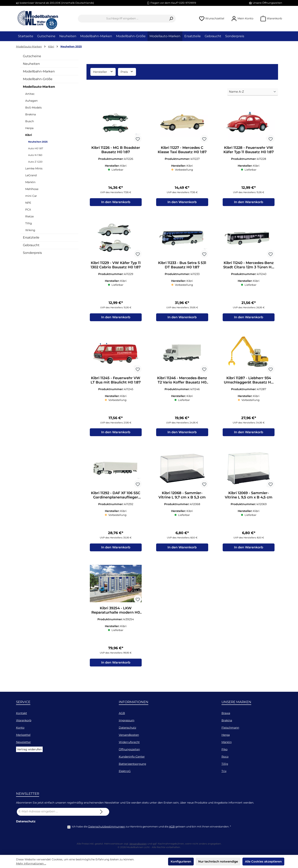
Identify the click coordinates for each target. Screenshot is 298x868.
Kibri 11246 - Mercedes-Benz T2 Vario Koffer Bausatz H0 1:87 (182, 382)
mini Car (31, 196)
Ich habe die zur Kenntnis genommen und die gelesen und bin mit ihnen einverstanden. (151, 826)
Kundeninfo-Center (132, 757)
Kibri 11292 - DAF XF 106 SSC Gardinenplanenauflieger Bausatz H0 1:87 (116, 498)
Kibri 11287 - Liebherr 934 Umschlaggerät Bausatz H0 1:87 (249, 382)
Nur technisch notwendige (218, 861)
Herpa (29, 128)
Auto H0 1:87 (36, 148)
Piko (225, 749)
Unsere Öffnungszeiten (267, 3)
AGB (122, 713)
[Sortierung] (253, 92)
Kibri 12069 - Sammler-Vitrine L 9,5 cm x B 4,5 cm (249, 498)
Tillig (29, 223)
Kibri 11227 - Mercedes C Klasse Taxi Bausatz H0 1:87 (182, 150)
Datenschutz (127, 728)
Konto (20, 728)
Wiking (30, 230)
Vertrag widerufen (29, 749)
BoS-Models (33, 108)
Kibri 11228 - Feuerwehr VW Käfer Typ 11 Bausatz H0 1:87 (249, 150)
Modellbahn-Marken (39, 71)
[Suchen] (171, 19)
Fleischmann (230, 728)
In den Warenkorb (116, 203)
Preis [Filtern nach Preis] (127, 72)
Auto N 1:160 (35, 155)
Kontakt (22, 713)
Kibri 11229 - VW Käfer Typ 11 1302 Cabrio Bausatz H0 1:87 (116, 266)
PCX (28, 210)
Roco (225, 757)
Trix (224, 771)
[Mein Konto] (242, 19)
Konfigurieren (181, 861)
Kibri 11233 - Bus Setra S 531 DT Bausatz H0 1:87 (182, 266)
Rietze (29, 216)
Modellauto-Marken (39, 87)
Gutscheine (32, 56)
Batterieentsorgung (132, 764)
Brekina (31, 114)
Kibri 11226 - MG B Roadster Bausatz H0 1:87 (116, 150)
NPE (28, 203)
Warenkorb (24, 720)
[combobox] (122, 19)
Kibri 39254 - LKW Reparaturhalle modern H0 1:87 (116, 614)
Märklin (30, 182)
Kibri (29, 135)
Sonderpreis (32, 253)
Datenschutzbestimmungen (107, 826)
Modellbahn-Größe (38, 79)
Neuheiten (31, 64)
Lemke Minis (34, 168)
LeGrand (31, 175)
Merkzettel (23, 735)
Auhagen (31, 101)
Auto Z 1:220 (35, 162)
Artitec (30, 94)
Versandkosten (129, 735)
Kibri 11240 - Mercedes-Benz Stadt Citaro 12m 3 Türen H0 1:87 (249, 266)
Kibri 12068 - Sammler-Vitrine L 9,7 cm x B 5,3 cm (182, 498)
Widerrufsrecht (129, 742)
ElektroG (125, 771)
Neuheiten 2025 (38, 142)
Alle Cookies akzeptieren (263, 861)
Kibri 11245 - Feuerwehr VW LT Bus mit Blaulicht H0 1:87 (116, 382)
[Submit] (101, 812)
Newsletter (23, 742)
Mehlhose (32, 189)
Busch (30, 121)
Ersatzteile (31, 237)
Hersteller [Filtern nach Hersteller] (103, 72)
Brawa (226, 713)
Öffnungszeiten (129, 749)
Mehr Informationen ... (31, 863)
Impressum (127, 720)
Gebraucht (31, 245)
